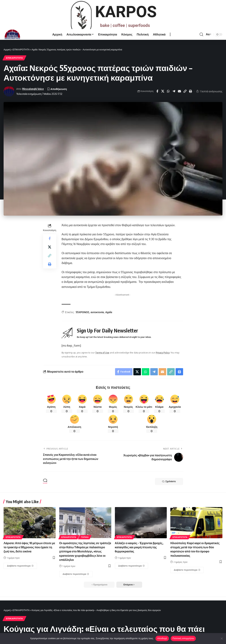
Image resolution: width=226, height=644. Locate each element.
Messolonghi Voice (33, 96)
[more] (170, 42)
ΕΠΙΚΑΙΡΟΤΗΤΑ (21, 57)
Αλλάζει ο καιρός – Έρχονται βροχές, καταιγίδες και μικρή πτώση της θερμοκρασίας (139, 555)
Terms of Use (102, 360)
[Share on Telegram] (174, 99)
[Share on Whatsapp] (168, 99)
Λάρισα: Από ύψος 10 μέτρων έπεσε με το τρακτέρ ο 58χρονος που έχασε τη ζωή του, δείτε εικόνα (29, 555)
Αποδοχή (162, 638)
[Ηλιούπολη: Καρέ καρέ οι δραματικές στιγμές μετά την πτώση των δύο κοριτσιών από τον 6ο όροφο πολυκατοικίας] (187, 578)
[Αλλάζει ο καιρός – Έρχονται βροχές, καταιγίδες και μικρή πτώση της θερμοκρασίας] (132, 574)
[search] (201, 42)
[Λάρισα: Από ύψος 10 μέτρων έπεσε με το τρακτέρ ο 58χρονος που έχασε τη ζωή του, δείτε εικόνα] (20, 574)
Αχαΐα (109, 320)
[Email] (180, 99)
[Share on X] (163, 99)
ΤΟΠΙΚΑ (85, 545)
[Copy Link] (185, 99)
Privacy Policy (163, 360)
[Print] (191, 99)
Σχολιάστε (169, 489)
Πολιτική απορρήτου (183, 638)
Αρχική (7, 57)
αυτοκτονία (97, 320)
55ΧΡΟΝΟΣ (82, 320)
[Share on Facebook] (157, 99)
